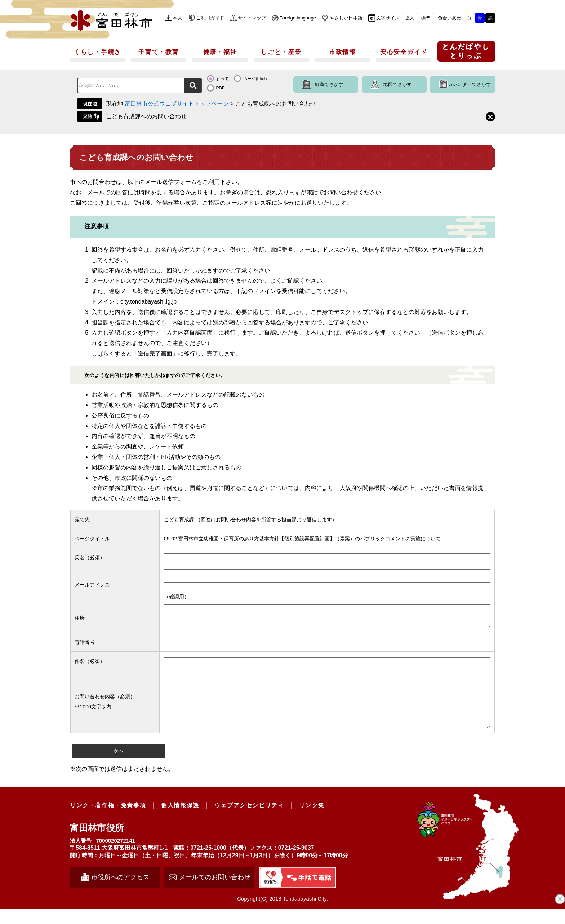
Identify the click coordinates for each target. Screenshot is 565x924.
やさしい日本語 (346, 18)
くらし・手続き (97, 52)
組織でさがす (329, 84)
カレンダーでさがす (470, 84)
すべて (222, 79)
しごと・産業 (281, 52)
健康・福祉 (220, 52)
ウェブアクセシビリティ (249, 820)
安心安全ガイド (404, 52)
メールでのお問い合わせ (215, 892)
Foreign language (298, 18)
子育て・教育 (159, 52)
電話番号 (85, 646)
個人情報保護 (180, 820)
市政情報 (342, 52)
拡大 (410, 18)
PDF (220, 88)
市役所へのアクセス (120, 892)
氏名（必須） (90, 557)
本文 (178, 18)
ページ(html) (255, 79)
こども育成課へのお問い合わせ (146, 116)
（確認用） (177, 597)
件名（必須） (90, 666)
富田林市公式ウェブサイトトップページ (177, 104)
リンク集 (312, 820)
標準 (426, 18)
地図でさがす (398, 84)
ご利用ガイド (210, 18)
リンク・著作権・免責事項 (108, 820)
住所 (80, 620)
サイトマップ (252, 18)
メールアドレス (92, 585)
